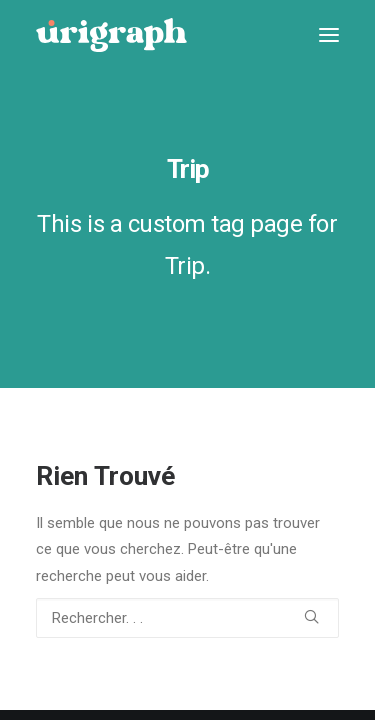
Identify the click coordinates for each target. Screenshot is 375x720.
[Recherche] (187, 618)
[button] (329, 35)
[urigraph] (111, 35)
